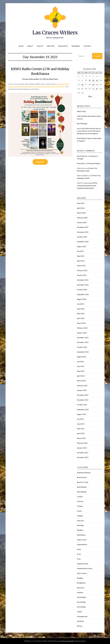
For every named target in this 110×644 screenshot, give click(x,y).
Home (21, 46)
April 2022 (81, 433)
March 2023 (81, 381)
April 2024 (81, 318)
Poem (79, 549)
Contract (80, 501)
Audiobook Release (84, 473)
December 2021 (83, 453)
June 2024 (81, 309)
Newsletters (81, 535)
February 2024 (82, 328)
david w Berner (82, 156)
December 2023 (83, 338)
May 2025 (81, 256)
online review (82, 540)
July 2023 (80, 362)
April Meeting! (82, 124)
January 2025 (82, 275)
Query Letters (82, 573)
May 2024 (81, 314)
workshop (80, 621)
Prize (79, 559)
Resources (63, 46)
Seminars (80, 592)
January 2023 (82, 390)
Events (40, 46)
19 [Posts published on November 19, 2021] (93, 85)
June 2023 (81, 366)
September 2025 (83, 242)
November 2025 (83, 232)
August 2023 (82, 357)
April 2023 (81, 376)
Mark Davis (54, 79)
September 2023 (83, 352)
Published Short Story (85, 568)
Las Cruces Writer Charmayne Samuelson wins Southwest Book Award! (87, 186)
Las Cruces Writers (55, 33)
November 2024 (83, 285)
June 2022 (81, 424)
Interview (80, 521)
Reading (80, 578)
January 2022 (82, 448)
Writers (51, 46)
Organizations (82, 544)
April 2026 (81, 208)
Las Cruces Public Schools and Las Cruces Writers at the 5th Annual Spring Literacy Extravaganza (89, 131)
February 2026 (82, 218)
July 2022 (80, 419)
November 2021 (83, 457)
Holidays (80, 516)
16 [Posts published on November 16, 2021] (82, 85)
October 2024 (82, 290)
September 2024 (83, 294)
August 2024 (82, 299)
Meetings (80, 525)
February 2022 (82, 443)
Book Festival (82, 477)
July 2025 (80, 251)
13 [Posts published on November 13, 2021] (97, 80)
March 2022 (81, 438)
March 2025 (81, 266)
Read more (40, 162)
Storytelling (81, 602)
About (30, 46)
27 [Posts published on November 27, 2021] (97, 89)
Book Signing (82, 492)
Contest (80, 497)
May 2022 (81, 429)
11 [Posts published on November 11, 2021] (90, 80)
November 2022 (83, 400)
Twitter (80, 612)
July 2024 (80, 304)
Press (79, 554)
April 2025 (81, 261)
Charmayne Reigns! (94, 163)
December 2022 (83, 395)
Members (76, 46)
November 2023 (83, 342)
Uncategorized (82, 616)
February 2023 (82, 386)
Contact (87, 46)
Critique (80, 506)
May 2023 (81, 371)
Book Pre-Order (83, 482)
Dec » (90, 96)
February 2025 (82, 270)
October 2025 (82, 237)
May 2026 (81, 203)
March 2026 (81, 213)
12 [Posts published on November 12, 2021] (93, 80)
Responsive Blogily (68, 641)
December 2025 (83, 227)
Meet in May (81, 111)
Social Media (81, 597)
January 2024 (82, 333)
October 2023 (82, 347)
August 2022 (82, 414)
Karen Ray (81, 163)
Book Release (82, 487)
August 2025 (82, 246)
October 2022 (82, 405)
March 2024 (81, 323)
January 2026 (82, 222)
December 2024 (83, 280)
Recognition (81, 583)
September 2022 (83, 410)
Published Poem (83, 564)
